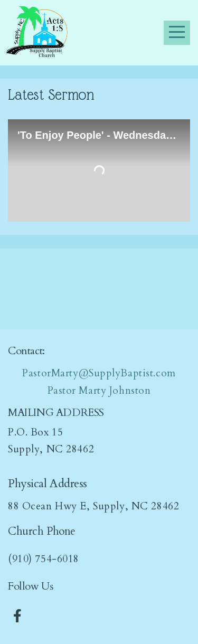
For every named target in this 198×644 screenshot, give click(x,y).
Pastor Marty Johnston (99, 391)
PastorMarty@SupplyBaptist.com (99, 373)
